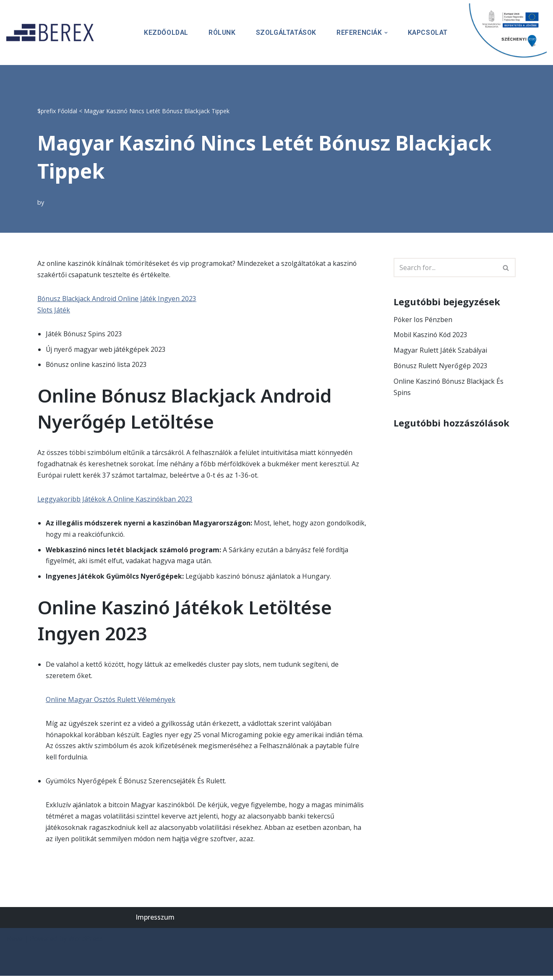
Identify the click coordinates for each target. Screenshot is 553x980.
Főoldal (67, 111)
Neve (14, 943)
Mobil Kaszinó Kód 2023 (431, 335)
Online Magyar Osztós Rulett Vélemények (111, 702)
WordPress (86, 943)
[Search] (445, 268)
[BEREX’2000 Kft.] (52, 32)
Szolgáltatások (284, 32)
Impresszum (155, 921)
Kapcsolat (427, 32)
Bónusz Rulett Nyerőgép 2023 (441, 366)
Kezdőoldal (163, 32)
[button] (385, 33)
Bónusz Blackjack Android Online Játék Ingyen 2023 (118, 299)
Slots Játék (54, 310)
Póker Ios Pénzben (423, 320)
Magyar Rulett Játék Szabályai (440, 351)
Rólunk (219, 32)
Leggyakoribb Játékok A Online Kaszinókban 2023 (116, 500)
